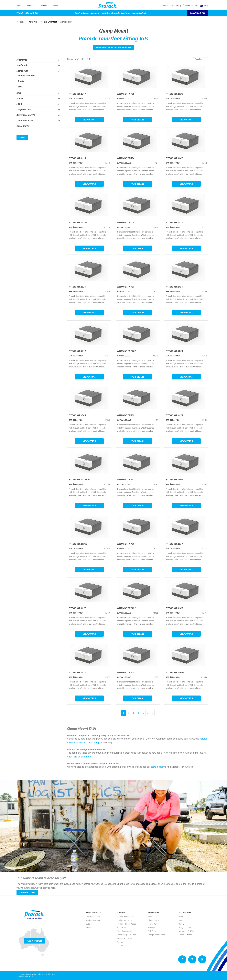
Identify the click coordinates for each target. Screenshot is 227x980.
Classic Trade (153, 920)
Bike (19, 93)
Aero (150, 917)
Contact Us (121, 946)
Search (165, 6)
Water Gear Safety (124, 931)
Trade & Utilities (25, 121)
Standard (152, 928)
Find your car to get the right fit (114, 47)
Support (55, 6)
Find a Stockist (191, 6)
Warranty (120, 942)
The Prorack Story (93, 917)
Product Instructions (125, 917)
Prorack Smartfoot (49, 22)
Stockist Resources (93, 920)
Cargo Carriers (24, 109)
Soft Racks (152, 931)
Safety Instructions (124, 938)
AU (204, 6)
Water (20, 98)
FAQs (88, 924)
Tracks (21, 81)
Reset (22, 137)
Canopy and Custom (156, 935)
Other (21, 87)
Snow (19, 104)
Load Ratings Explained (126, 935)
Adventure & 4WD (26, 115)
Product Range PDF (125, 920)
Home (19, 6)
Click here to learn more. (80, 757)
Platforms (22, 60)
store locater (157, 767)
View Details (89, 120)
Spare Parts (23, 126)
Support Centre (27, 893)
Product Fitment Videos (126, 924)
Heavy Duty (153, 924)
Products (44, 6)
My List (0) (176, 6)
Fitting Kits (33, 22)
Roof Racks (31, 6)
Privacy (89, 928)
